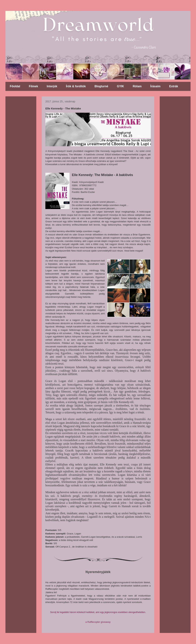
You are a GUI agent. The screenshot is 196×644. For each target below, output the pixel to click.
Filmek (33, 86)
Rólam (137, 86)
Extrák (174, 86)
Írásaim (155, 86)
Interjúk (52, 86)
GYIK (120, 86)
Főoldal (15, 86)
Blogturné (101, 86)
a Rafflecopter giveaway (98, 622)
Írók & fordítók (76, 86)
